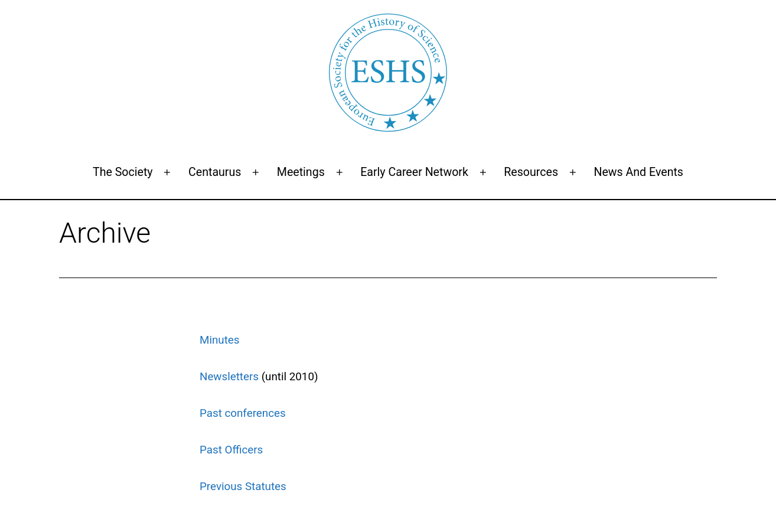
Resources (531, 172)
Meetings (301, 172)
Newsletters (229, 377)
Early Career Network (414, 172)
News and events (638, 172)
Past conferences (243, 413)
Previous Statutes (243, 487)
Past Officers (231, 450)
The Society (123, 172)
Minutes (220, 340)
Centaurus (215, 172)
